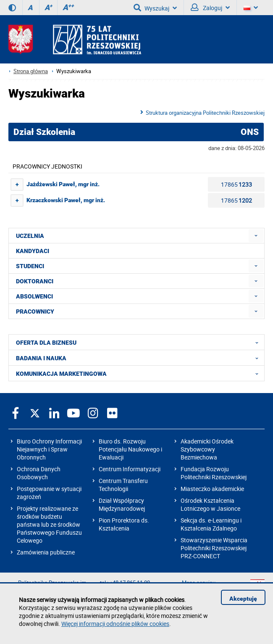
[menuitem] (256, 236)
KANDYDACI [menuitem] (33, 251)
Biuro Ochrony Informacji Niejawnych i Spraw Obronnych (49, 449)
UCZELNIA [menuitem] (30, 236)
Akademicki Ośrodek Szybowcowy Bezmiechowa (207, 449)
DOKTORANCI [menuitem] (35, 281)
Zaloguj (210, 8)
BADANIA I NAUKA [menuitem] (140, 358)
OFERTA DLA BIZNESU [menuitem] (140, 342)
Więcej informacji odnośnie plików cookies (115, 624)
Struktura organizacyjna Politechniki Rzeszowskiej (205, 113)
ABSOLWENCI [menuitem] (34, 296)
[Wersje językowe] (251, 8)
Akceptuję (243, 599)
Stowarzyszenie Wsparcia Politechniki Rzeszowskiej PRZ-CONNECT (214, 548)
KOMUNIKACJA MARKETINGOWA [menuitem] (140, 373)
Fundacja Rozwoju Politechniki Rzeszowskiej (214, 473)
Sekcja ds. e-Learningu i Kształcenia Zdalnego (211, 524)
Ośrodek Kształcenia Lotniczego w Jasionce (210, 504)
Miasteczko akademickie (212, 489)
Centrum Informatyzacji (130, 469)
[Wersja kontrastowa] (12, 8)
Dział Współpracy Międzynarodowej (122, 504)
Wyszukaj (155, 8)
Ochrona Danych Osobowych (39, 473)
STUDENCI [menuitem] (30, 266)
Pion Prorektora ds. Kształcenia (124, 524)
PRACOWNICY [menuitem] (35, 311)
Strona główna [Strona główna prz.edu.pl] (31, 71)
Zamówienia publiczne (46, 552)
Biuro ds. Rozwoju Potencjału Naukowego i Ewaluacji (130, 449)
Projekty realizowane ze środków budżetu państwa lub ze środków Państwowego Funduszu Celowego (49, 524)
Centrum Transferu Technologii (123, 485)
